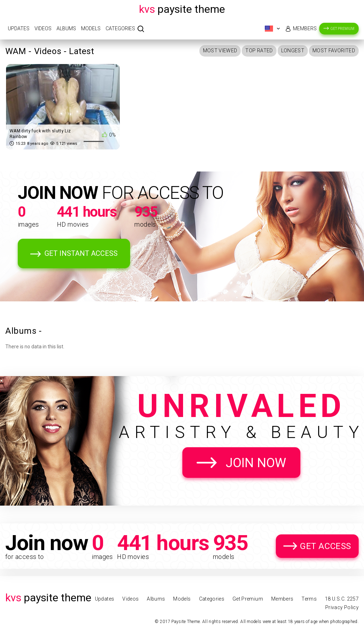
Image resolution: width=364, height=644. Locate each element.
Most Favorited (334, 51)
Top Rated (259, 51)
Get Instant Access (81, 253)
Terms (309, 599)
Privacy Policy (342, 607)
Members (305, 28)
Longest (293, 51)
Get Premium (342, 29)
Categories (120, 28)
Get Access (326, 546)
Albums (66, 28)
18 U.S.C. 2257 (342, 599)
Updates (19, 28)
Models (91, 28)
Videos (43, 28)
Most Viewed (220, 51)
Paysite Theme (182, 9)
